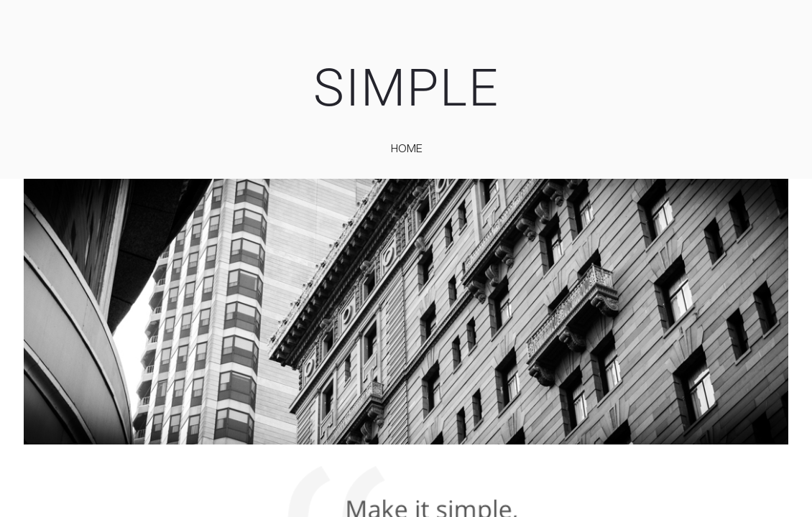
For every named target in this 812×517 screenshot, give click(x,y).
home (407, 148)
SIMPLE (406, 88)
